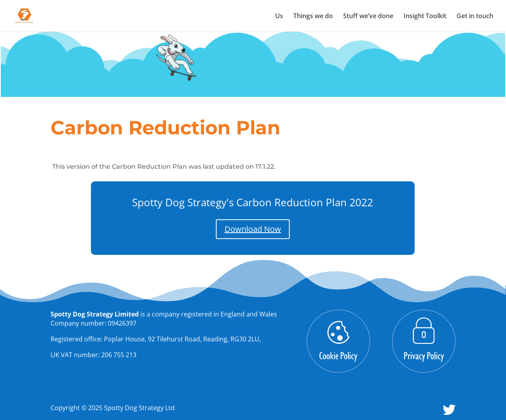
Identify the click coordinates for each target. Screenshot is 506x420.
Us (279, 17)
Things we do (313, 17)
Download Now (253, 229)
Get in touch (475, 17)
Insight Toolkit (425, 17)
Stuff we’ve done (368, 17)
